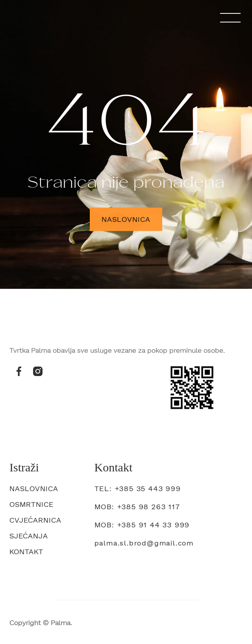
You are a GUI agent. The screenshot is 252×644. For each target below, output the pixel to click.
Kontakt (26, 553)
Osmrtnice (31, 506)
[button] (231, 18)
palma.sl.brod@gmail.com (144, 545)
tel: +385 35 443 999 (138, 490)
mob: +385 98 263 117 (137, 508)
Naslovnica (126, 220)
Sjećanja (29, 538)
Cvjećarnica (35, 522)
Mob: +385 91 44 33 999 (142, 527)
